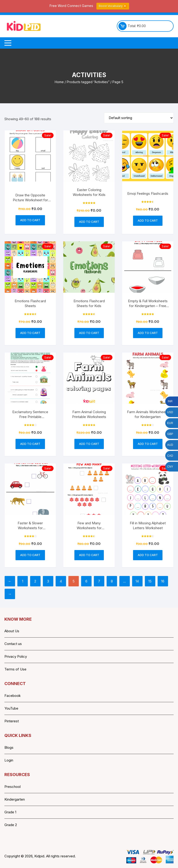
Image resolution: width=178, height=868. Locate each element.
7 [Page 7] (99, 581)
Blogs (9, 747)
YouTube (11, 708)
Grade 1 (10, 812)
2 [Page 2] (35, 581)
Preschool (13, 787)
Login (9, 760)
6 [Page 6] (86, 581)
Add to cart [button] (30, 220)
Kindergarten (15, 799)
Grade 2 (11, 825)
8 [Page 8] (112, 581)
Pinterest (12, 721)
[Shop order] (139, 118)
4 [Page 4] (61, 581)
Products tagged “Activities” (88, 82)
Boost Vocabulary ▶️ (113, 6)
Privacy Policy (16, 656)
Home (59, 82)
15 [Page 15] (150, 581)
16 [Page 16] (163, 581)
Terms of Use (15, 669)
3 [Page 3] (48, 581)
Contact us (13, 644)
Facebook (13, 696)
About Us (12, 631)
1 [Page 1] (23, 581)
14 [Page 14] (137, 581)
